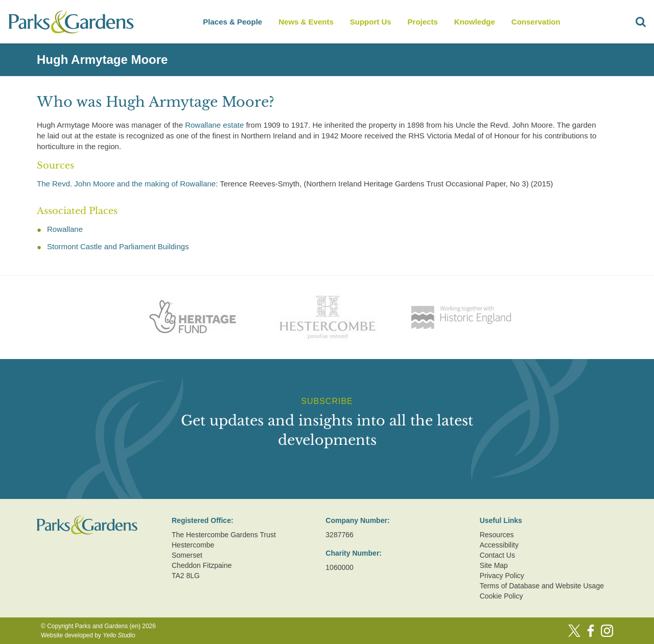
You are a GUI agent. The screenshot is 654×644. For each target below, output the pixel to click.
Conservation (536, 22)
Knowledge (475, 22)
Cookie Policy (501, 596)
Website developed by (88, 635)
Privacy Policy (502, 576)
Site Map (494, 565)
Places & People (232, 22)
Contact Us (497, 555)
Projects (423, 22)
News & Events (306, 22)
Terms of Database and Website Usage (542, 586)
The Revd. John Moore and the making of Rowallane (126, 184)
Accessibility (499, 545)
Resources (497, 535)
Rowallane (65, 229)
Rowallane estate (214, 125)
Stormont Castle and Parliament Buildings (118, 246)
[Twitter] (574, 631)
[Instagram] (607, 631)
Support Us (371, 22)
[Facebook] (591, 631)
